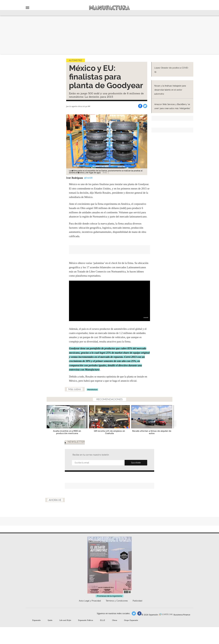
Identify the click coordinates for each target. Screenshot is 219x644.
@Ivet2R (88, 178)
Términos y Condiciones (117, 601)
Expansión (36, 620)
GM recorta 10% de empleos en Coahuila (109, 432)
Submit (136, 463)
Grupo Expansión (131, 620)
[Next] (173, 416)
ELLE (103, 620)
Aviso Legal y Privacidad (90, 601)
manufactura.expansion (139, 613)
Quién (50, 620)
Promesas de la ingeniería (109, 596)
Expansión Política (86, 620)
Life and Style (65, 620)
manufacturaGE (134, 613)
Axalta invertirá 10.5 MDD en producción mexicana (67, 432)
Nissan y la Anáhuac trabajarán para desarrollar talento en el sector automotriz (170, 90)
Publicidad (137, 601)
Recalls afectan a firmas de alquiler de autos (152, 432)
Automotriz (76, 60)
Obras (115, 620)
